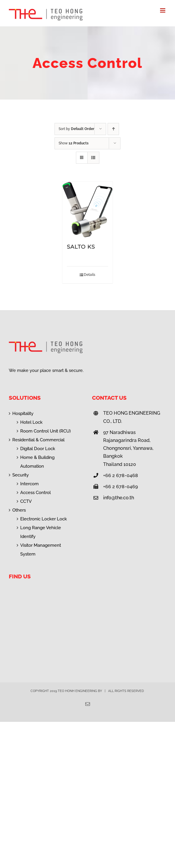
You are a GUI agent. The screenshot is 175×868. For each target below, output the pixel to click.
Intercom (29, 484)
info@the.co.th (119, 498)
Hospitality (23, 414)
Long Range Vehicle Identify (41, 532)
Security (21, 475)
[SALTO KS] (87, 209)
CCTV (26, 501)
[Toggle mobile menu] (163, 10)
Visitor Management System (41, 550)
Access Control (35, 493)
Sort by (77, 129)
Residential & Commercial (38, 440)
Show (74, 143)
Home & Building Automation (37, 462)
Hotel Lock (31, 422)
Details (90, 275)
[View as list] (93, 158)
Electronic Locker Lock (44, 519)
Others (19, 510)
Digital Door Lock (38, 449)
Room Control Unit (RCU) (45, 431)
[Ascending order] (113, 129)
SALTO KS (81, 247)
